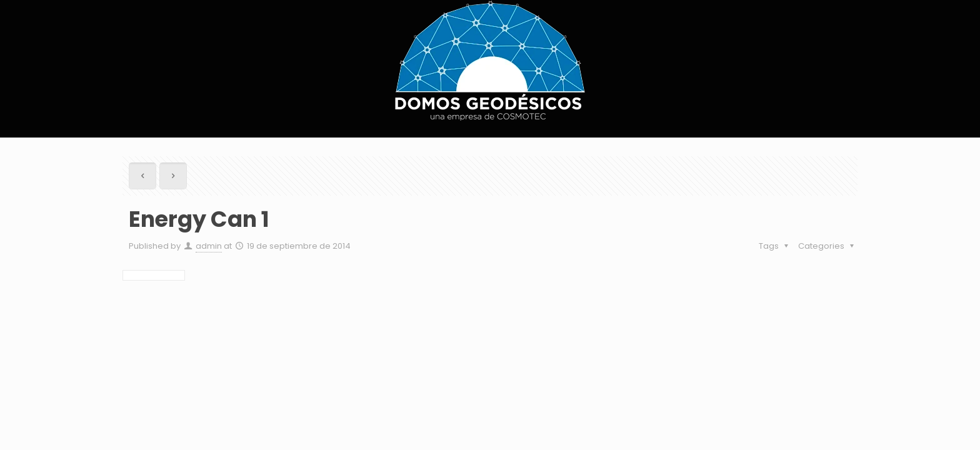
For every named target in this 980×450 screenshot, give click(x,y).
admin (209, 246)
